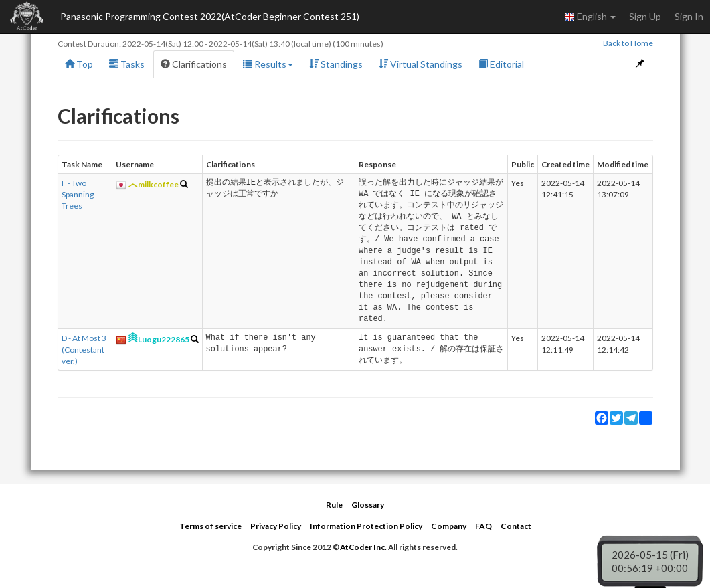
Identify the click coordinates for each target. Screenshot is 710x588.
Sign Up (645, 16)
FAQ (483, 526)
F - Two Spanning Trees (78, 194)
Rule (334, 505)
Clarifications (194, 64)
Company (449, 526)
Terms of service (210, 526)
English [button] (590, 17)
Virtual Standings (421, 64)
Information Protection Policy (366, 526)
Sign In (689, 16)
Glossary (368, 505)
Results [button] (268, 64)
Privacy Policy (276, 526)
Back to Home (628, 43)
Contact (516, 526)
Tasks (127, 64)
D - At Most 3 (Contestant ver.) (84, 350)
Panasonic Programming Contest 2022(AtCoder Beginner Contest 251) (210, 16)
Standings (336, 64)
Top (79, 64)
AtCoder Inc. (363, 547)
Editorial (501, 64)
